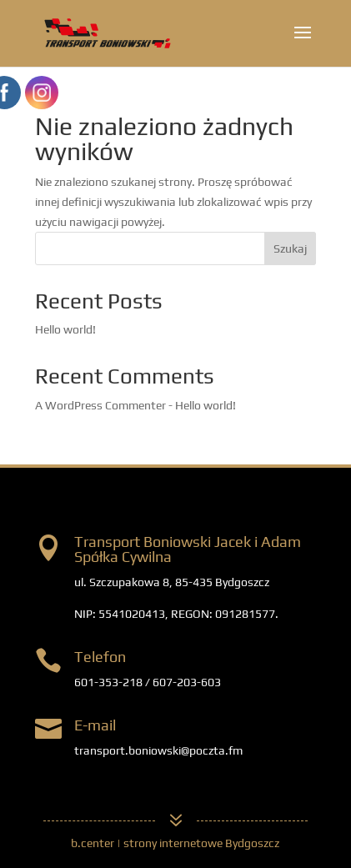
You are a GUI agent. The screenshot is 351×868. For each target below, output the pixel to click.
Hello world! (65, 329)
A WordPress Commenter (100, 405)
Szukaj (290, 248)
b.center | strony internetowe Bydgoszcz (175, 843)
